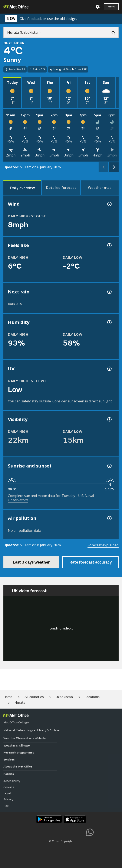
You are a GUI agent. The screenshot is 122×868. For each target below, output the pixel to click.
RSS (6, 806)
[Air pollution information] (109, 518)
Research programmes (19, 753)
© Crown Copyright (61, 841)
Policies (9, 774)
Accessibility (12, 781)
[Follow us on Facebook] (51, 832)
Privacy (8, 799)
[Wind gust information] (109, 204)
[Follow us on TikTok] (61, 832)
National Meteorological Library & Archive (32, 730)
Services (9, 760)
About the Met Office (18, 767)
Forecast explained (103, 545)
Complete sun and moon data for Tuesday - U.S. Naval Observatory (51, 498)
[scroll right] (114, 167)
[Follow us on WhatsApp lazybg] (90, 832)
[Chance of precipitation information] (109, 292)
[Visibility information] (109, 419)
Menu (111, 7)
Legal (7, 793)
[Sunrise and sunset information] (109, 466)
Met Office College (16, 722)
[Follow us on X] (32, 832)
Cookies (9, 787)
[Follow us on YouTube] (42, 832)
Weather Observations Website (25, 738)
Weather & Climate (17, 746)
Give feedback (31, 19)
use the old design (62, 19)
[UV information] (109, 369)
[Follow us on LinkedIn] (80, 832)
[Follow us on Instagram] (71, 832)
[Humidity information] (109, 322)
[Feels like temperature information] (109, 245)
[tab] (22, 188)
